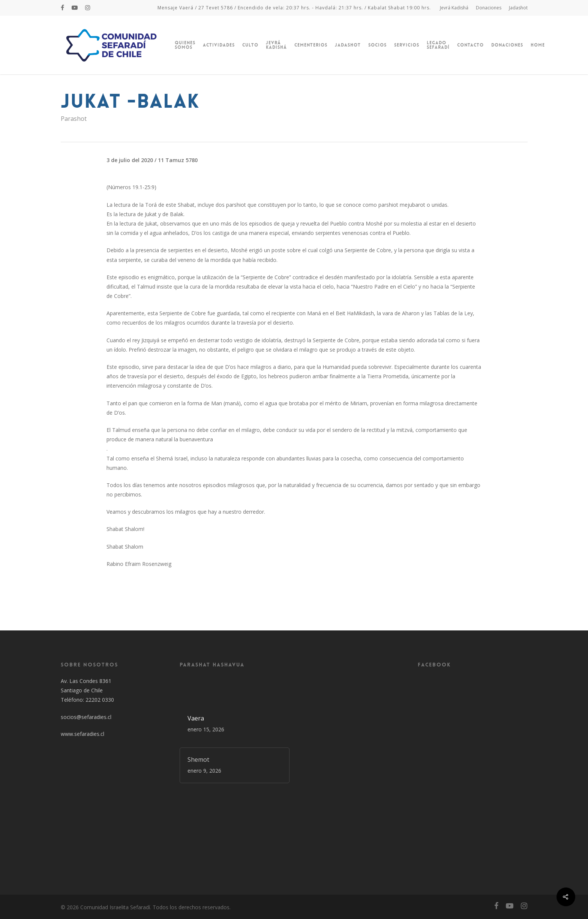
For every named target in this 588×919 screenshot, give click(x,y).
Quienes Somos (185, 45)
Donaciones (489, 8)
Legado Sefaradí (438, 45)
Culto (250, 45)
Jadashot (518, 8)
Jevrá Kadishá (454, 8)
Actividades (219, 45)
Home (538, 45)
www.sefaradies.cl (82, 734)
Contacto (470, 45)
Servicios (407, 45)
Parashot (74, 119)
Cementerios (311, 45)
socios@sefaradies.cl (86, 717)
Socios (377, 45)
